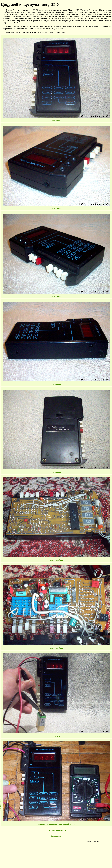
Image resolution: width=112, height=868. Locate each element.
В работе (56, 736)
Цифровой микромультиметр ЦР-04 (31, 4)
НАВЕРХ (0, 805)
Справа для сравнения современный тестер (56, 824)
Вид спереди (57, 120)
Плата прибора (56, 560)
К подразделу (57, 836)
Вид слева (56, 208)
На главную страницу (57, 830)
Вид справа (56, 384)
